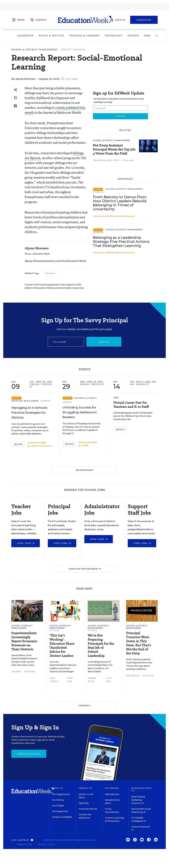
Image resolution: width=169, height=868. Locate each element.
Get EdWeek (112, 788)
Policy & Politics (51, 36)
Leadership (25, 36)
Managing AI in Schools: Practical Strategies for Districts (29, 413)
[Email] (66, 342)
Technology (113, 36)
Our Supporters (60, 811)
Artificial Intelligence (25, 401)
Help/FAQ (84, 803)
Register (18, 444)
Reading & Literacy (86, 398)
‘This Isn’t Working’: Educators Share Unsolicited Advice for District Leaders (62, 646)
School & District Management (35, 50)
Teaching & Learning (84, 36)
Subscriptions (112, 794)
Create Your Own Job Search (85, 569)
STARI (85, 446)
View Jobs (26, 543)
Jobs (147, 36)
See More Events (85, 470)
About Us (57, 788)
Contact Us (85, 788)
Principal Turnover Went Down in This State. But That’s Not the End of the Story (139, 643)
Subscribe (144, 20)
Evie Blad (16, 671)
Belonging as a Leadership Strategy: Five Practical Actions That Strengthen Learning (121, 242)
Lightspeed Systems (41, 446)
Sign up (104, 342)
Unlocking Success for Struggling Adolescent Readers (80, 412)
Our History (58, 800)
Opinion (133, 36)
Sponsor (98, 192)
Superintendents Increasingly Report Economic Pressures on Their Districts (24, 641)
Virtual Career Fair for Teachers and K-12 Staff (131, 405)
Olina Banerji (99, 160)
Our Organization (61, 794)
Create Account (29, 754)
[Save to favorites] (15, 98)
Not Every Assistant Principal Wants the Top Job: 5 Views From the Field (114, 149)
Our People (58, 806)
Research (50, 273)
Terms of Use (24, 844)
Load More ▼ (85, 705)
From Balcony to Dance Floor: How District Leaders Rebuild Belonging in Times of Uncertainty (120, 203)
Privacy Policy (47, 844)
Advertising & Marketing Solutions (138, 800)
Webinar (46, 401)
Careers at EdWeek (62, 817)
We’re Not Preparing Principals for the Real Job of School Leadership (101, 646)
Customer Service (88, 809)
